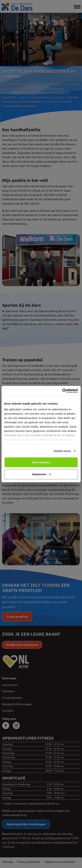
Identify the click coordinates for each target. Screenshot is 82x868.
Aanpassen (41, 474)
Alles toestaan (41, 462)
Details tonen (62, 451)
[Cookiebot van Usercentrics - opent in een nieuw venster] (62, 391)
